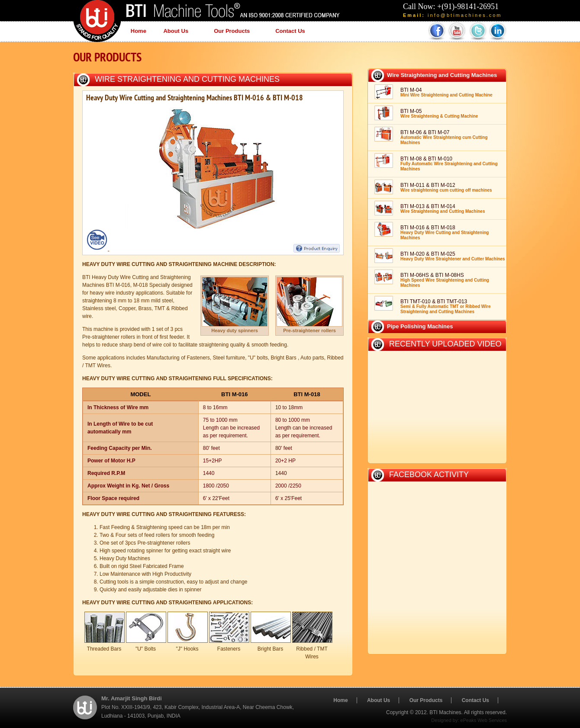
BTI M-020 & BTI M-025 (453, 256)
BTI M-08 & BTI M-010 (449, 164)
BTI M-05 (439, 113)
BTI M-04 (446, 92)
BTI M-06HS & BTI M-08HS (445, 280)
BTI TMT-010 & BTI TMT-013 (445, 306)
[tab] (437, 75)
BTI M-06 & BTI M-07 (444, 137)
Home (139, 31)
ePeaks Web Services (484, 720)
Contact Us (290, 31)
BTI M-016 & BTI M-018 (445, 232)
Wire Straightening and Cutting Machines (187, 79)
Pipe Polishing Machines (420, 326)
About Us (178, 32)
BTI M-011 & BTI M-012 (446, 187)
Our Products (234, 32)
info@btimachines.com (465, 15)
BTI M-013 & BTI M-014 (443, 208)
